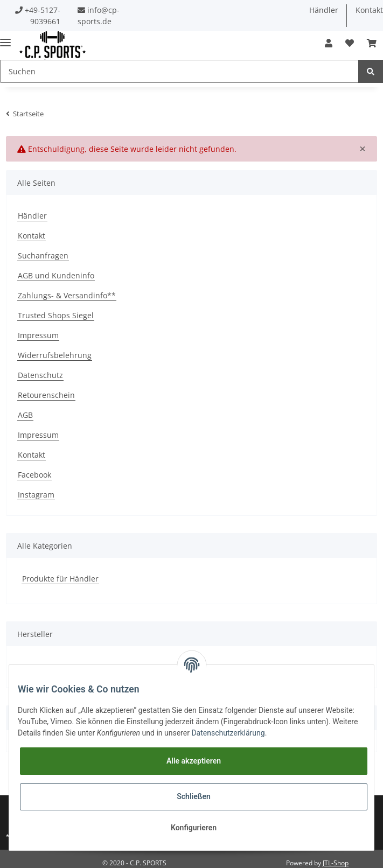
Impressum (38, 335)
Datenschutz (40, 375)
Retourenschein (46, 395)
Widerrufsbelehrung (55, 355)
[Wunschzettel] (350, 43)
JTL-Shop (336, 863)
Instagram (36, 495)
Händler (324, 10)
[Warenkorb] (372, 43)
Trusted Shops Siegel (56, 315)
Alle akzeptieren (194, 761)
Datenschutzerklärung (228, 733)
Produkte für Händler (60, 579)
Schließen (194, 796)
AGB (25, 415)
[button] (329, 43)
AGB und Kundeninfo (56, 275)
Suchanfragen (43, 255)
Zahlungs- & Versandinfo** (67, 295)
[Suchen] (179, 71)
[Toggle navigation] (5, 38)
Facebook (34, 475)
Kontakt (32, 236)
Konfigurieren (194, 828)
